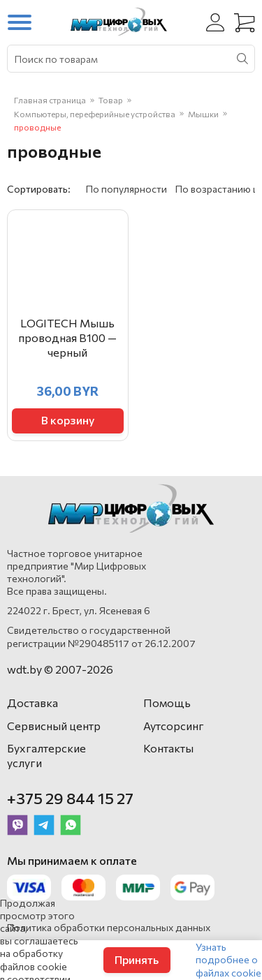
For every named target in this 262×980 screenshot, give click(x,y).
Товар (111, 100)
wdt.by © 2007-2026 (60, 669)
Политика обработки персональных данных (109, 927)
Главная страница (50, 100)
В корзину (68, 420)
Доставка (32, 703)
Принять (137, 959)
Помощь (167, 703)
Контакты (168, 748)
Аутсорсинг (174, 726)
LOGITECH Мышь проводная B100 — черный (67, 337)
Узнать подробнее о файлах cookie (228, 959)
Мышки (203, 114)
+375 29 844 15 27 (70, 798)
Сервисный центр (54, 726)
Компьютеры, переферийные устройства (95, 114)
